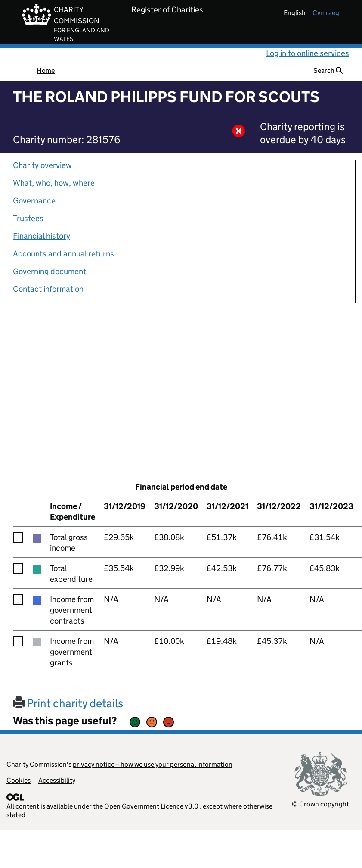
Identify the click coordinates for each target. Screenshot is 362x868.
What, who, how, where (54, 183)
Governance (34, 201)
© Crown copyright (320, 804)
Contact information (48, 289)
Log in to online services (308, 53)
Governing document (50, 271)
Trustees (28, 218)
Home (46, 70)
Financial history (42, 236)
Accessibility (57, 780)
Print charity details (68, 703)
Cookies (19, 780)
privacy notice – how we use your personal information (153, 764)
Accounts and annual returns (63, 254)
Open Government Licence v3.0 (151, 806)
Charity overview (42, 165)
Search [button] (328, 70)
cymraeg (326, 13)
